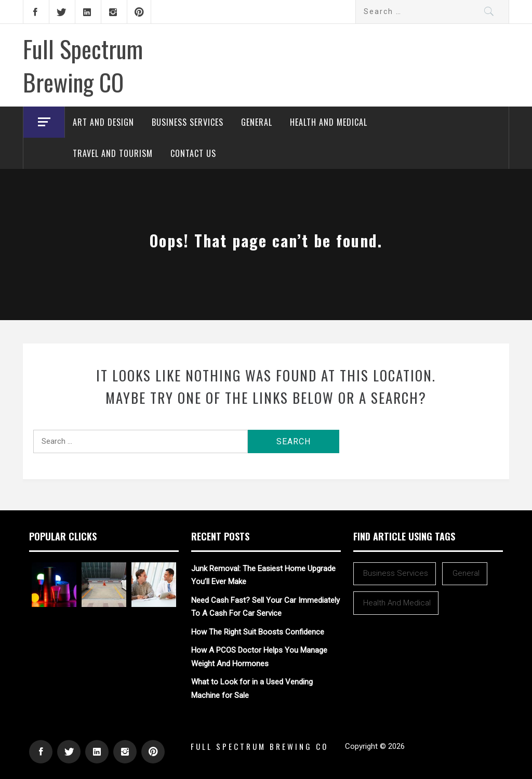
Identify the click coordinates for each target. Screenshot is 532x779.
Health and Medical (329, 122)
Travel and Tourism (113, 153)
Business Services (188, 122)
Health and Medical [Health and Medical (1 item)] (397, 603)
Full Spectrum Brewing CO (83, 65)
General (257, 122)
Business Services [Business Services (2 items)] (396, 573)
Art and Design (103, 122)
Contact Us (193, 153)
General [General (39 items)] (466, 573)
